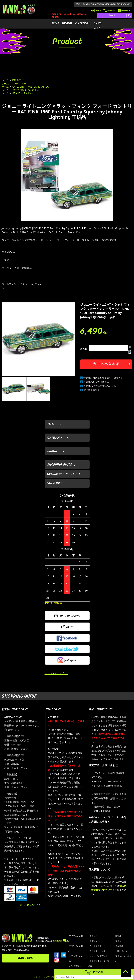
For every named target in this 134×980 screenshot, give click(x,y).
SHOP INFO (55, 483)
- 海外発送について (97, 951)
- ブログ (118, 941)
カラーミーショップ (41, 977)
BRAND (67, 23)
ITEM (55, 23)
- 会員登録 (93, 936)
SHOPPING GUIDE (101, 4)
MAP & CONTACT (84, 4)
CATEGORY (83, 23)
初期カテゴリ (19, 80)
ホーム (5, 80)
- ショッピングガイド (98, 956)
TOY (24, 83)
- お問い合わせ (121, 951)
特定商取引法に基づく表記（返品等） (103, 378)
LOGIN (96, 10)
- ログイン (93, 941)
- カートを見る (95, 946)
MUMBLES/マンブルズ (57, 673)
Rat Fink (28, 93)
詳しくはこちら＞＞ (31, 905)
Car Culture (34, 90)
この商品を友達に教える (96, 382)
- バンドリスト (74, 966)
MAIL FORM (25, 958)
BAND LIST (98, 26)
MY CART (110, 10)
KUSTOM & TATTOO (38, 87)
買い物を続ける (92, 390)
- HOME (118, 936)
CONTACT (124, 10)
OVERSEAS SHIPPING (120, 4)
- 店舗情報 (119, 946)
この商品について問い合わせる (100, 386)
